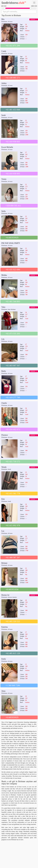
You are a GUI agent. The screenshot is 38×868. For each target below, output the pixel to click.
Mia (3, 19)
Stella (3, 211)
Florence (5, 435)
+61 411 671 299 (13, 46)
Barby (4, 371)
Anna (3, 691)
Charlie (4, 403)
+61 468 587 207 (13, 557)
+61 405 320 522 (13, 621)
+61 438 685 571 (13, 78)
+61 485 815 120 (13, 653)
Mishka (4, 275)
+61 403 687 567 (13, 366)
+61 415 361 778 (13, 493)
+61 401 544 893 (13, 301)
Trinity (4, 179)
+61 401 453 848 (13, 110)
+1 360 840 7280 (13, 685)
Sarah (3, 115)
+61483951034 (12, 589)
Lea (3, 531)
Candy (4, 51)
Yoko (3, 307)
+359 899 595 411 (13, 206)
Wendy (4, 467)
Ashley (4, 83)
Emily (4, 659)
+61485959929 (12, 238)
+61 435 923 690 (13, 270)
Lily (3, 339)
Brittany (4, 563)
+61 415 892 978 (13, 525)
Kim (3, 499)
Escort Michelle (7, 147)
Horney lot (5, 595)
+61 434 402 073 (13, 429)
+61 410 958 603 (13, 142)
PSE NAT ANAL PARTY (11, 243)
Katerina (5, 627)
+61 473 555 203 (13, 334)
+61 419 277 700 (13, 397)
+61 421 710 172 (13, 461)
